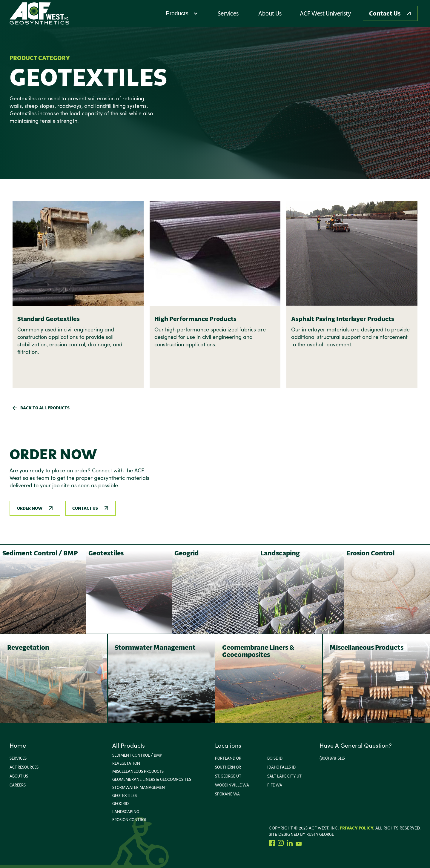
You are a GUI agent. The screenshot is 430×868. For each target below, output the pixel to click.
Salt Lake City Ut (284, 776)
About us (19, 776)
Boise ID (275, 758)
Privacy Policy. (357, 828)
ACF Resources (24, 767)
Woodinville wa (232, 785)
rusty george (320, 834)
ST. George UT (228, 776)
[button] (182, 13)
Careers (18, 785)
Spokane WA (227, 794)
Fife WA (275, 785)
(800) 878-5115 (332, 758)
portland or (228, 758)
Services (18, 758)
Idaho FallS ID (281, 767)
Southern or (228, 767)
